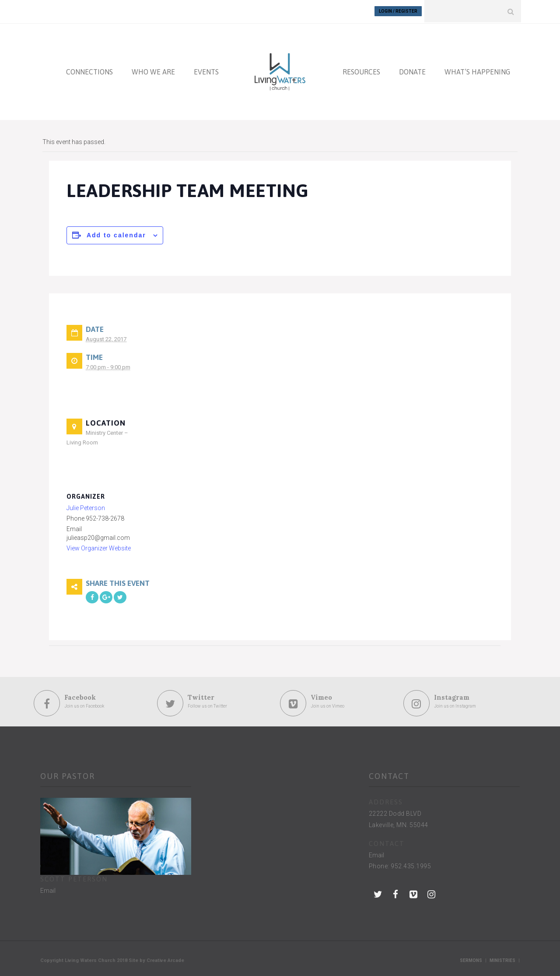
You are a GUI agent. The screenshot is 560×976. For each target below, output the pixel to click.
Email (48, 890)
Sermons (471, 960)
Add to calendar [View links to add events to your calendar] (116, 234)
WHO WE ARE (153, 71)
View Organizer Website (99, 548)
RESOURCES (361, 71)
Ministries (502, 960)
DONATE (412, 71)
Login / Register (398, 11)
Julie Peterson (86, 507)
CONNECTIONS (89, 71)
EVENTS (206, 71)
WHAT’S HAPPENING (477, 71)
